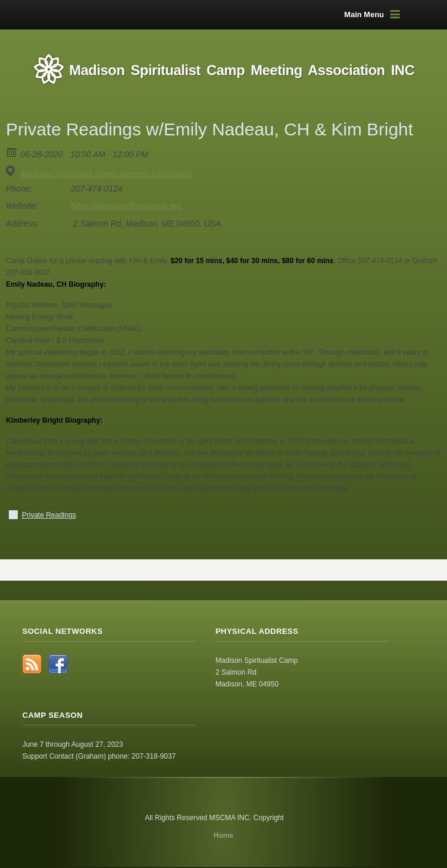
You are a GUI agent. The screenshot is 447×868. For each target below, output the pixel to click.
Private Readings (49, 515)
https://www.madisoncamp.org (126, 206)
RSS (32, 664)
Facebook (58, 664)
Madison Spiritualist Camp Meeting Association (107, 174)
